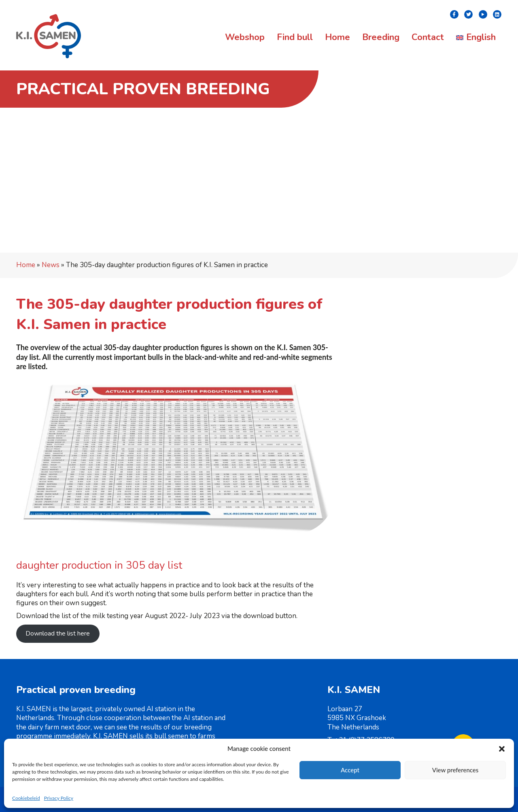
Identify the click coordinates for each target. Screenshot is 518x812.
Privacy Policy (59, 798)
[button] (502, 749)
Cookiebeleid (26, 798)
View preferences (455, 770)
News (51, 265)
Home (26, 265)
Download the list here (58, 633)
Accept (350, 770)
